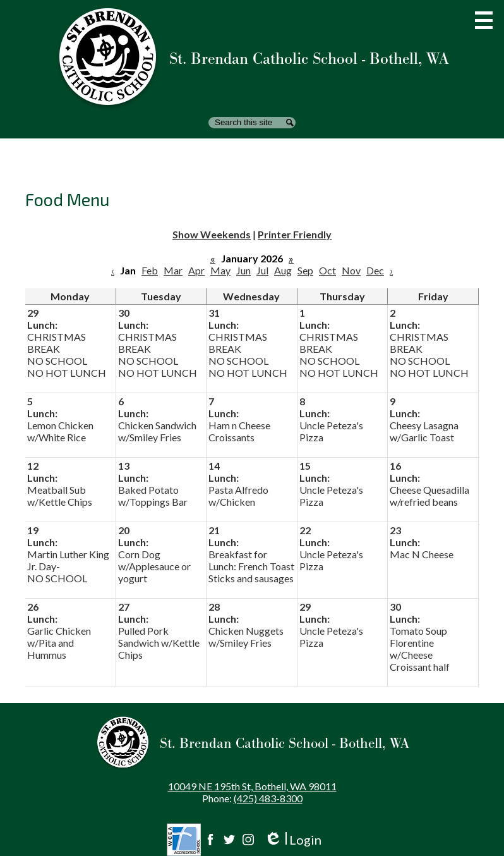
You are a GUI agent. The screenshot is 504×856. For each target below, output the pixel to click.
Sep (305, 270)
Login (293, 840)
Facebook (210, 840)
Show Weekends (212, 234)
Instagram (248, 840)
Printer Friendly (295, 234)
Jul (262, 270)
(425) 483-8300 (268, 798)
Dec (375, 270)
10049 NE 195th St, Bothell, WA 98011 (252, 786)
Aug (283, 270)
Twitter (229, 840)
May (220, 270)
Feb (150, 270)
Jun (243, 270)
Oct (327, 270)
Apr (196, 270)
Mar (173, 270)
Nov (351, 270)
